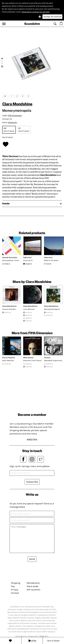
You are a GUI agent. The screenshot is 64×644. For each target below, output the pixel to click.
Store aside (32, 586)
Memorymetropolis (52, 309)
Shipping (16, 583)
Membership (33, 583)
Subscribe (32, 482)
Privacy (15, 590)
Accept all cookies (52, 17)
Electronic (13, 122)
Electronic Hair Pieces (32, 360)
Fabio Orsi (27, 257)
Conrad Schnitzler (10, 257)
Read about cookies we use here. (36, 12)
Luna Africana (29, 309)
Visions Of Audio (9, 309)
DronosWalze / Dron (11, 260)
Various (47, 358)
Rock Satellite (8, 360)
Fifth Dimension (15, 116)
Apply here (32, 439)
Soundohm (32, 24)
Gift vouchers (33, 590)
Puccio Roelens (9, 358)
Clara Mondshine (17, 104)
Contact (15, 593)
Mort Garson (28, 358)
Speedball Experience (53, 360)
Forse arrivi (28, 260)
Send (32, 559)
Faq (13, 586)
